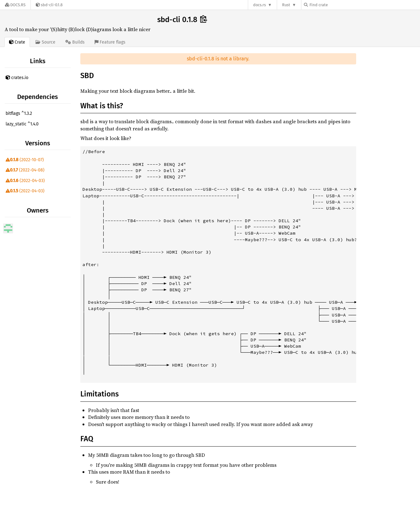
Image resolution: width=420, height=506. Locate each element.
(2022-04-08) (25, 170)
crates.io (17, 78)
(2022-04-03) (25, 181)
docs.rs (260, 5)
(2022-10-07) (25, 160)
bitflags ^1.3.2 (19, 113)
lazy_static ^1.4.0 (22, 124)
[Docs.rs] (15, 5)
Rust (286, 5)
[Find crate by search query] (335, 5)
